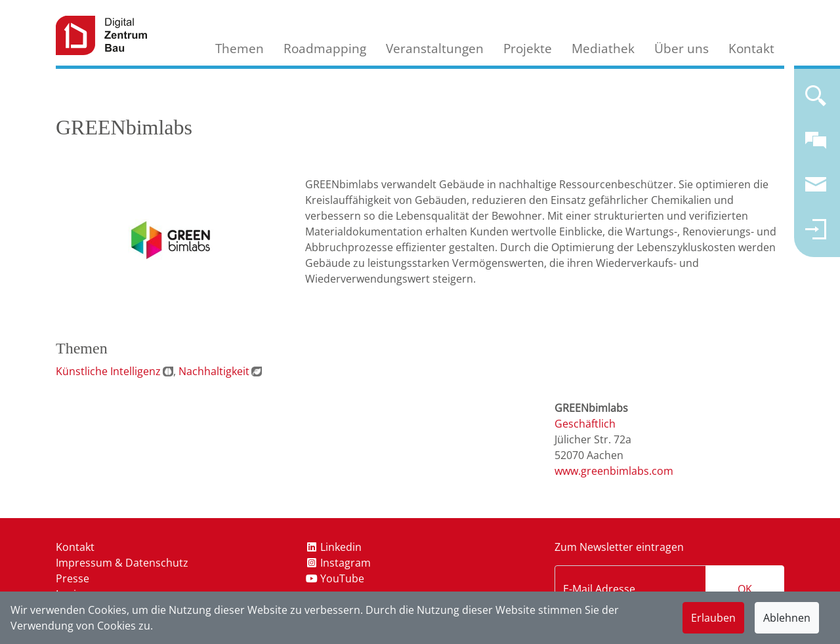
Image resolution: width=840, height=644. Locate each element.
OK (745, 589)
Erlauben (713, 618)
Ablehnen (787, 618)
